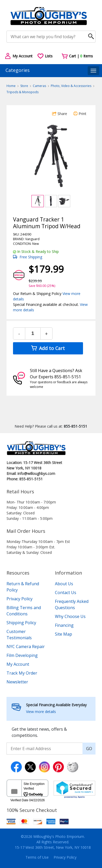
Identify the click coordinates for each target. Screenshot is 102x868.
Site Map (63, 634)
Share (60, 114)
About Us (64, 584)
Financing (64, 625)
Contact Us (66, 593)
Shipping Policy (21, 623)
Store (24, 86)
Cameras (39, 86)
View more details (41, 712)
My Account (18, 664)
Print (80, 114)
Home (11, 86)
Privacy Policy (20, 599)
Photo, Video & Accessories (71, 86)
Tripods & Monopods (23, 92)
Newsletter (17, 682)
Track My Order (22, 673)
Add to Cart (48, 348)
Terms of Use (37, 857)
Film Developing (22, 655)
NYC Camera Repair (26, 647)
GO (89, 749)
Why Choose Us (70, 616)
